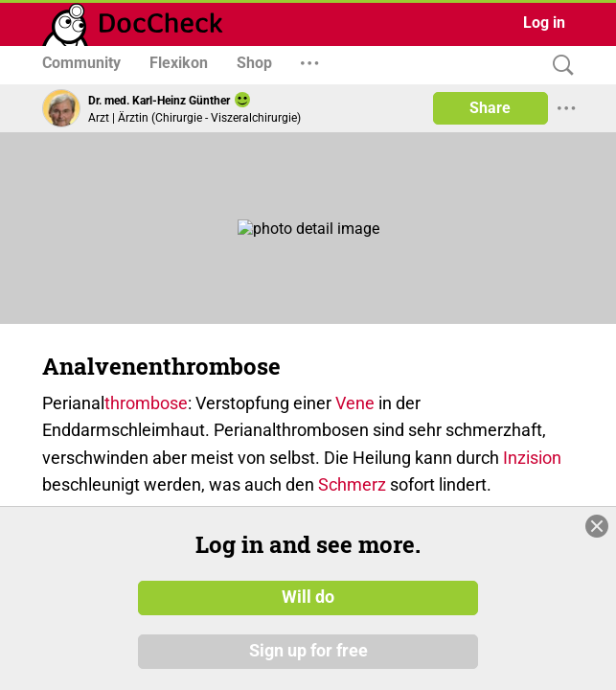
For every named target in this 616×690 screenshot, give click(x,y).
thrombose (146, 403)
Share (490, 108)
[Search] (559, 66)
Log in (544, 23)
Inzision (532, 458)
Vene (355, 403)
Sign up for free (308, 651)
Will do (308, 597)
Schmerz (352, 484)
